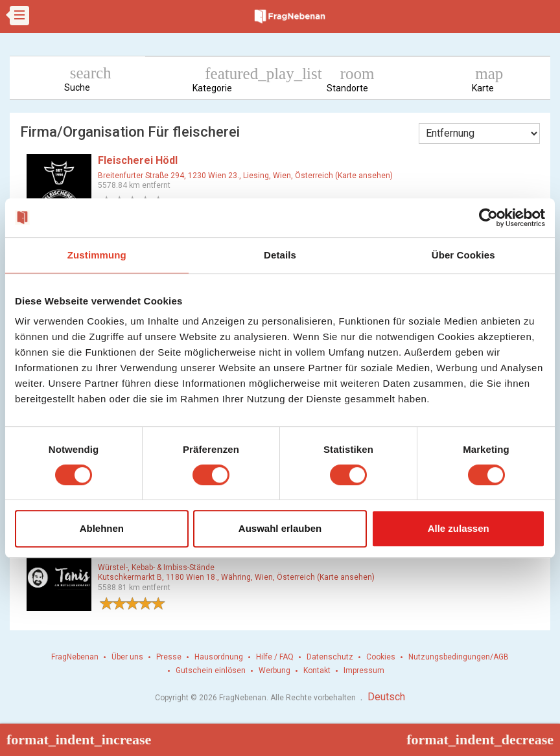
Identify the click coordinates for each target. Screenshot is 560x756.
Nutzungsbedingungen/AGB (459, 657)
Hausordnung (219, 657)
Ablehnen (102, 528)
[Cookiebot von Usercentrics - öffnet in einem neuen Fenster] (488, 218)
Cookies (381, 657)
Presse (169, 657)
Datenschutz (330, 657)
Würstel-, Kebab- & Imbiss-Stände (156, 567)
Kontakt (317, 670)
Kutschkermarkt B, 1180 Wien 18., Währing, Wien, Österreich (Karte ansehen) (236, 577)
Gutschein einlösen (211, 670)
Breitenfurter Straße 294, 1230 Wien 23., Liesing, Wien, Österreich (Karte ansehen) (245, 176)
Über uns (127, 657)
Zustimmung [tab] (97, 255)
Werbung (274, 670)
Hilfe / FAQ (275, 657)
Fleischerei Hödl (138, 160)
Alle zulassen (459, 528)
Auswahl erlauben (280, 528)
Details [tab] (280, 255)
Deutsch (386, 697)
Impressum (364, 670)
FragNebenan (75, 657)
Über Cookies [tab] (463, 255)
